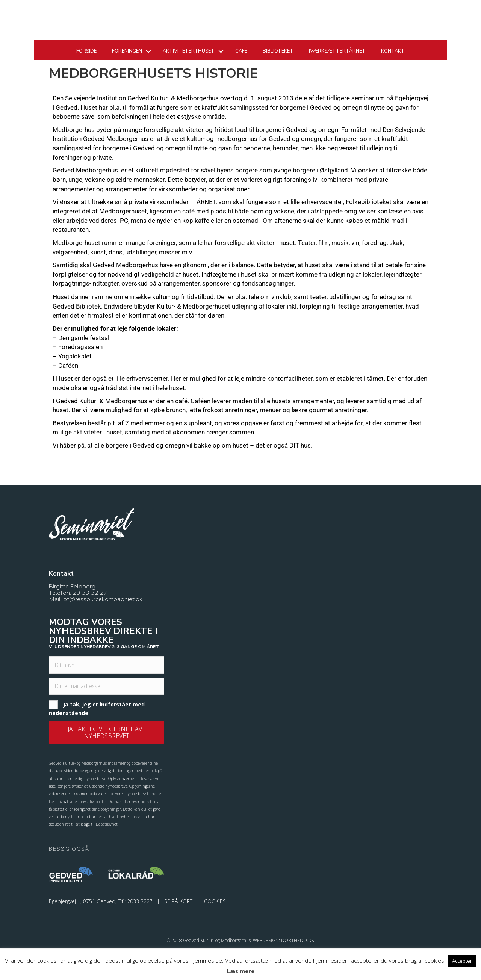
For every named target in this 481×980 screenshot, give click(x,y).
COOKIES (215, 933)
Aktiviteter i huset (189, 85)
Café (241, 85)
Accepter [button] (462, 961)
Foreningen (127, 85)
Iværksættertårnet (337, 85)
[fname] (107, 697)
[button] (107, 765)
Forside (86, 85)
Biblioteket (278, 85)
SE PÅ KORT (178, 933)
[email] (107, 718)
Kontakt (393, 85)
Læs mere (241, 971)
